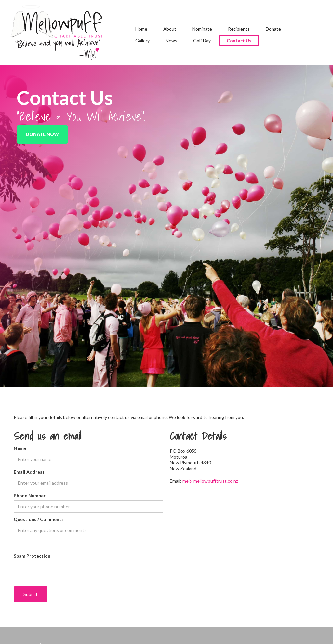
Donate (273, 29)
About (170, 29)
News (171, 40)
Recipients (239, 29)
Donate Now (42, 134)
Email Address (29, 472)
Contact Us (239, 40)
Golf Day (202, 40)
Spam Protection (32, 556)
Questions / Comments (39, 519)
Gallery (142, 40)
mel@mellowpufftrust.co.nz (210, 481)
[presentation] (63, 574)
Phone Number (30, 495)
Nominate (202, 29)
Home (141, 29)
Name (20, 448)
